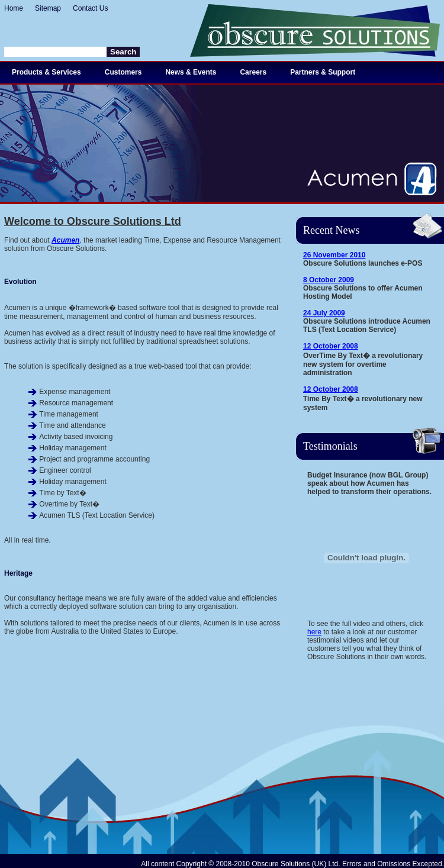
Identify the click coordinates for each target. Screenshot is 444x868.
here (314, 632)
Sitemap (48, 8)
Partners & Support (323, 72)
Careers (253, 72)
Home (14, 8)
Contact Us (90, 8)
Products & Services (46, 72)
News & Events (191, 72)
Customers (123, 72)
